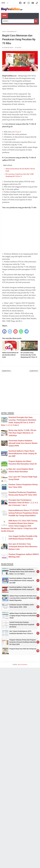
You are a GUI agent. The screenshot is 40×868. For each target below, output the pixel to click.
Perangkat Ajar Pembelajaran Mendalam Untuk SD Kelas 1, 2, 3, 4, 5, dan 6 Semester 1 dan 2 (23, 503)
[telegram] (27, 331)
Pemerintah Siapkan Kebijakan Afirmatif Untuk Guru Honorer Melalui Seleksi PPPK (23, 443)
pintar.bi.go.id (16, 132)
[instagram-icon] (29, 3)
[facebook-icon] (20, 3)
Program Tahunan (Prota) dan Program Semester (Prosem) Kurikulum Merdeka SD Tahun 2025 (23, 642)
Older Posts (34, 371)
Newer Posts (6, 371)
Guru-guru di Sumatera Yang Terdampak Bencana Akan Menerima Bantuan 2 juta (23, 547)
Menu (4, 15)
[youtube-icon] (33, 3)
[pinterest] (15, 331)
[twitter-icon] (25, 3)
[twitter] (10, 331)
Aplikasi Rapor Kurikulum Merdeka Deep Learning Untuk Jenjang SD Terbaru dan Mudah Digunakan (23, 598)
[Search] (18, 21)
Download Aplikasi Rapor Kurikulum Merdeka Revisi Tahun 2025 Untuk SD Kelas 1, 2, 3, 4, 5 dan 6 (22, 572)
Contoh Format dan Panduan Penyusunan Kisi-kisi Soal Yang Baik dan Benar (22, 625)
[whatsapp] (21, 331)
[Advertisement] (20, 231)
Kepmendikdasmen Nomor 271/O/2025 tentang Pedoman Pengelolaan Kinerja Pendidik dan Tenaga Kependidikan (24, 513)
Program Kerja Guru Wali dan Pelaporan (23, 649)
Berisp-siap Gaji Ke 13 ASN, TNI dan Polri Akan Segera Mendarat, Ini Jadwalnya (22, 433)
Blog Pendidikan (23, 665)
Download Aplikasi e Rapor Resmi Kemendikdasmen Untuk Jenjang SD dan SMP (23, 454)
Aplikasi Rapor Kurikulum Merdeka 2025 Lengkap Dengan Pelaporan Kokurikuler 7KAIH (23, 616)
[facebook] (4, 331)
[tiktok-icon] (37, 3)
